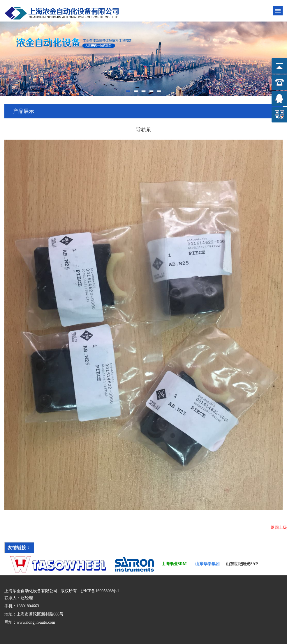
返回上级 (279, 528)
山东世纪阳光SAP (242, 564)
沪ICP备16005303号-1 (100, 591)
